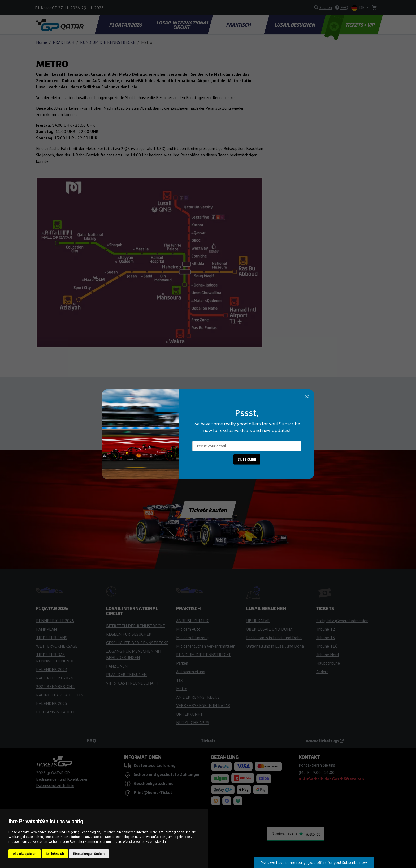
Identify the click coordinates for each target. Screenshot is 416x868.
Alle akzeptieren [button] (25, 854)
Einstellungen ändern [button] (89, 854)
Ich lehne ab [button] (55, 854)
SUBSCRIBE (247, 459)
